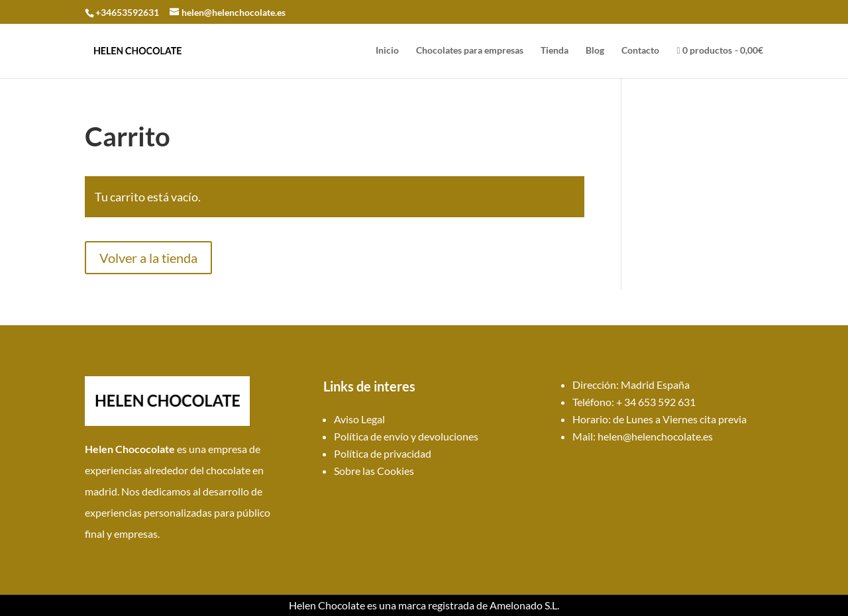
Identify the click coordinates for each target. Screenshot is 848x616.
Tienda (555, 51)
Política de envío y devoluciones (406, 436)
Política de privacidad (383, 453)
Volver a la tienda (148, 258)
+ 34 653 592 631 (656, 402)
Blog (595, 51)
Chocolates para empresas (470, 51)
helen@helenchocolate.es (655, 436)
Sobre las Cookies (374, 471)
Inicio (387, 51)
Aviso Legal (359, 419)
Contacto (640, 51)
